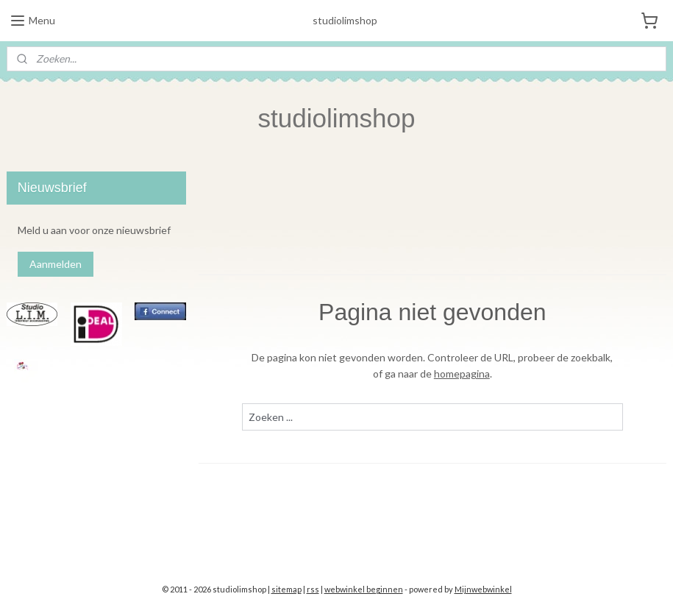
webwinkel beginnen (364, 589)
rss (313, 589)
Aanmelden (56, 264)
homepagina (462, 374)
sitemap (286, 589)
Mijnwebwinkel (483, 589)
